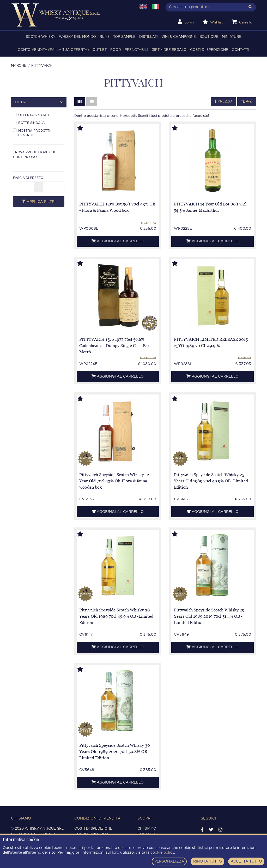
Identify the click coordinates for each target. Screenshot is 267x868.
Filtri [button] (39, 102)
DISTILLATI (148, 37)
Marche (19, 66)
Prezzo (223, 101)
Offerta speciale (32, 115)
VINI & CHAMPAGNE (179, 37)
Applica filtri (39, 202)
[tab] (39, 102)
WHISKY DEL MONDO (77, 37)
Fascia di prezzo (28, 178)
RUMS (105, 37)
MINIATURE (232, 37)
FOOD (116, 50)
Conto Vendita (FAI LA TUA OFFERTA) (53, 50)
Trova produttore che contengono (35, 155)
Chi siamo (147, 829)
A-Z (247, 101)
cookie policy (162, 853)
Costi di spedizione (209, 50)
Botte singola (29, 123)
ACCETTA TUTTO (246, 861)
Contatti (241, 50)
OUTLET (100, 50)
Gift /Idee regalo (169, 50)
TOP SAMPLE (124, 37)
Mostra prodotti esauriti (32, 133)
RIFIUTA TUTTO (208, 861)
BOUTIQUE (209, 37)
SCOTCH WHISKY (41, 37)
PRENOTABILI (136, 50)
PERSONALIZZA (169, 861)
